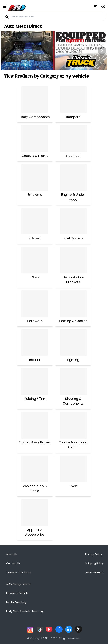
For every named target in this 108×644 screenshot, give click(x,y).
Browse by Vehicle (17, 593)
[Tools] (73, 469)
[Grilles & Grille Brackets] (73, 260)
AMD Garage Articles (19, 584)
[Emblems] (35, 177)
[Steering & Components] (73, 381)
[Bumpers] (73, 100)
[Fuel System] (73, 221)
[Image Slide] (54, 50)
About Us (12, 554)
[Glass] (35, 260)
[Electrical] (73, 139)
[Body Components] (35, 100)
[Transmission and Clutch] (73, 425)
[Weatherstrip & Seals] (35, 469)
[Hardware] (35, 304)
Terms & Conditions (19, 572)
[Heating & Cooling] (73, 304)
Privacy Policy (94, 554)
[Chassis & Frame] (35, 139)
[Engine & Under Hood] (73, 177)
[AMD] (17, 7)
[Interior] (35, 343)
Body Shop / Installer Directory (25, 611)
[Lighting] (73, 343)
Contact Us (13, 563)
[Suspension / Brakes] (35, 425)
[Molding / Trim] (35, 381)
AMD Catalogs (94, 572)
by (77, 76)
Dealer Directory (16, 602)
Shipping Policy (94, 563)
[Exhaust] (35, 221)
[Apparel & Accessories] (35, 513)
